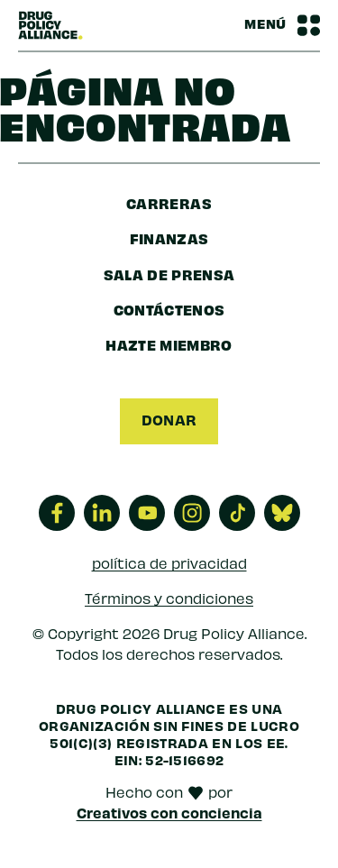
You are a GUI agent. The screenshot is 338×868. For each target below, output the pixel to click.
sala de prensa (169, 274)
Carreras (169, 203)
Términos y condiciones (169, 598)
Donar (169, 419)
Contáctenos (169, 309)
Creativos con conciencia (169, 812)
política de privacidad (169, 563)
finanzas (169, 238)
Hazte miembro (169, 344)
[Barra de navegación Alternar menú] (282, 25)
